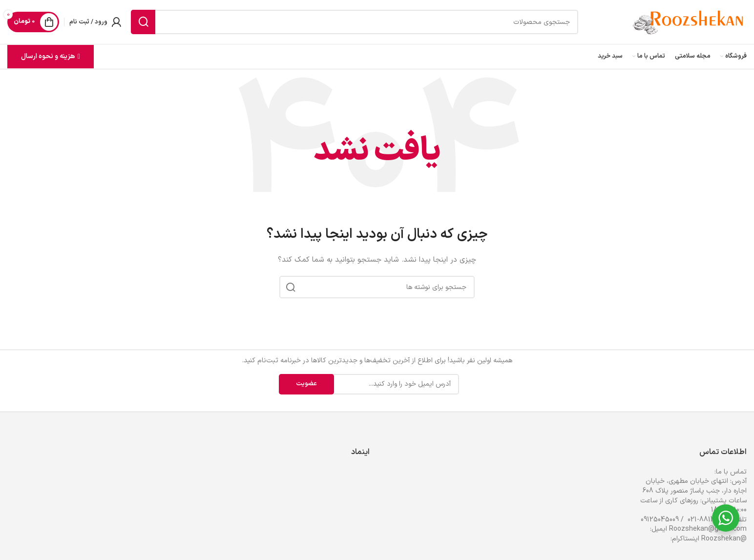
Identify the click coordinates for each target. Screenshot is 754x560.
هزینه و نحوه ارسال (51, 56)
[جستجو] (355, 22)
